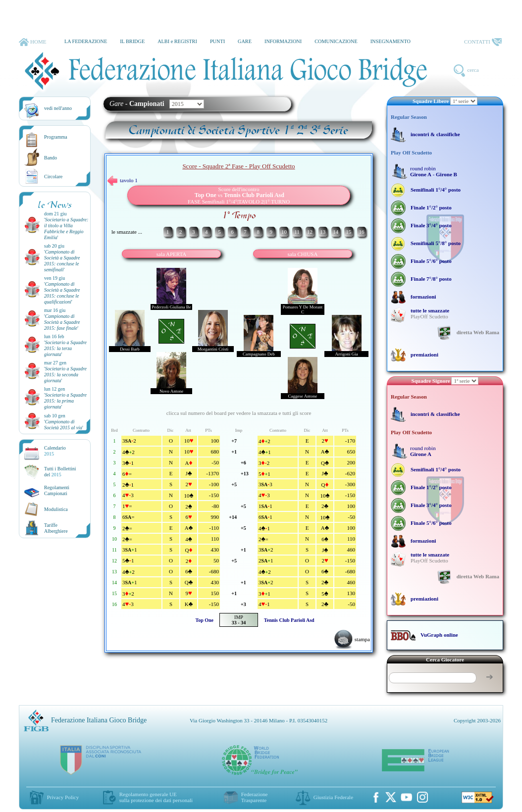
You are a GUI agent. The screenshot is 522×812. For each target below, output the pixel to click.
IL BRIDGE (132, 41)
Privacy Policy (63, 797)
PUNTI (217, 41)
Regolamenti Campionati (57, 490)
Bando (51, 158)
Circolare (53, 177)
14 (336, 232)
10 (284, 232)
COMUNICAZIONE (336, 41)
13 (323, 232)
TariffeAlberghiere (56, 528)
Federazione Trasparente (255, 797)
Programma (56, 137)
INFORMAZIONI (283, 41)
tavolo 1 (123, 180)
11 (297, 232)
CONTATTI (483, 42)
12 (310, 232)
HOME (32, 42)
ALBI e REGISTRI (177, 41)
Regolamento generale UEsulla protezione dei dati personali (156, 797)
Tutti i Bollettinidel (60, 472)
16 (361, 232)
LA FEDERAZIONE (86, 41)
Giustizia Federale (333, 797)
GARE (245, 41)
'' (66, 228)
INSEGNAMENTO (391, 41)
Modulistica (56, 509)
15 (348, 232)
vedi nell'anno (58, 108)
